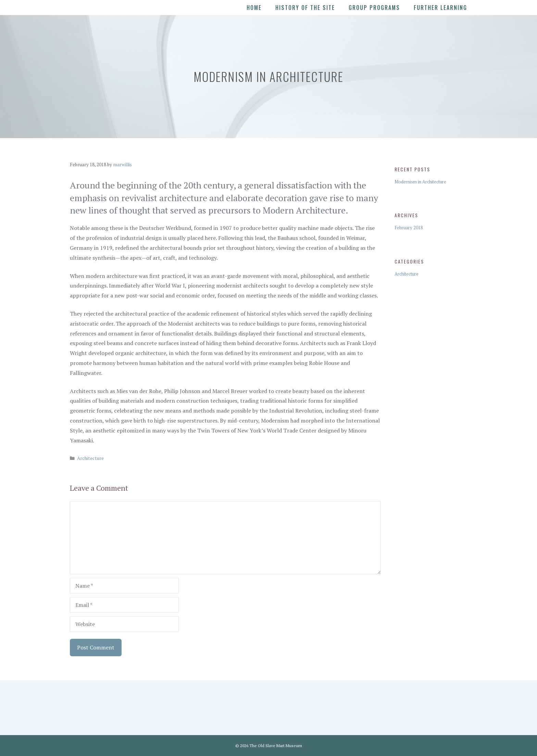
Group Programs (374, 8)
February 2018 (409, 228)
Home (254, 8)
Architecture (90, 458)
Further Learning (440, 8)
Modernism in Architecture (420, 182)
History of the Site (305, 8)
